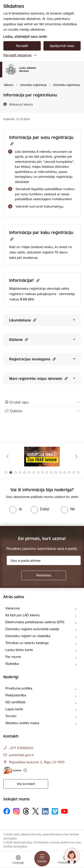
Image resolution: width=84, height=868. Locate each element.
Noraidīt (22, 46)
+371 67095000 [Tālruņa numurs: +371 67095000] (21, 748)
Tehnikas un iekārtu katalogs (27, 643)
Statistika (12, 664)
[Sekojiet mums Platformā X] (36, 811)
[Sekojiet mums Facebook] (7, 811)
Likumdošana (23, 320)
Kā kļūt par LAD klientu (23, 615)
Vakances (13, 608)
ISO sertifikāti (15, 702)
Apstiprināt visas (62, 46)
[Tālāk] (77, 456)
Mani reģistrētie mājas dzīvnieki (38, 378)
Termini (11, 716)
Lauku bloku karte (19, 650)
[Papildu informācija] (25, 770)
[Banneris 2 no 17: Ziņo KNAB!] (42, 456)
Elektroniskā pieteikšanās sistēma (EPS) (35, 622)
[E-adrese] (12, 770)
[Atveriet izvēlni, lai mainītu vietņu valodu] (18, 860)
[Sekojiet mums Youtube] (65, 811)
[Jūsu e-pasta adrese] (44, 560)
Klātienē (19, 339)
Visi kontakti (26, 784)
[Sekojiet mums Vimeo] (55, 811)
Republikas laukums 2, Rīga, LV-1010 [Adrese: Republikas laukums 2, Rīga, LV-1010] (37, 762)
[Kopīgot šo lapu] (42, 411)
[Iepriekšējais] (7, 456)
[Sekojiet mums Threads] (26, 811)
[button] (34, 320)
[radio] (15, 509)
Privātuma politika (19, 688)
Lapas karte (14, 709)
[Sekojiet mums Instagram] (16, 811)
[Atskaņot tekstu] (21, 104)
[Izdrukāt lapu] (42, 402)
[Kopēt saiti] (11, 144)
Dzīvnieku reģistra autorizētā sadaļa (32, 629)
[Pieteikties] (44, 575)
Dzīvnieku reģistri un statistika (28, 636)
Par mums (13, 657)
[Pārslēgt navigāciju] (42, 859)
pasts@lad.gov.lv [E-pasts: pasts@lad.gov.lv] (21, 755)
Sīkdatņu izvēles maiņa (22, 723)
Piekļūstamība (16, 695)
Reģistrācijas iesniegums (32, 359)
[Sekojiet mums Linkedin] (45, 811)
